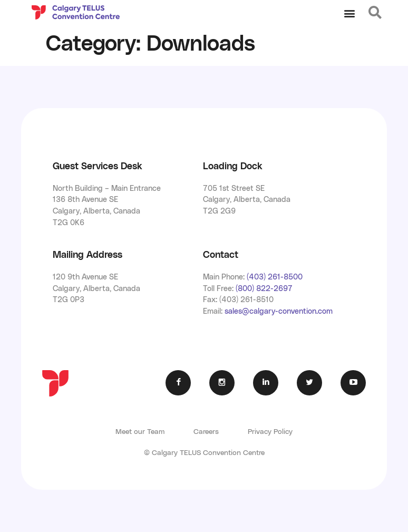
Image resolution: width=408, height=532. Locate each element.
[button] (349, 13)
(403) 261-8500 (275, 277)
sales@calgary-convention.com (279, 311)
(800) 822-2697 (264, 289)
